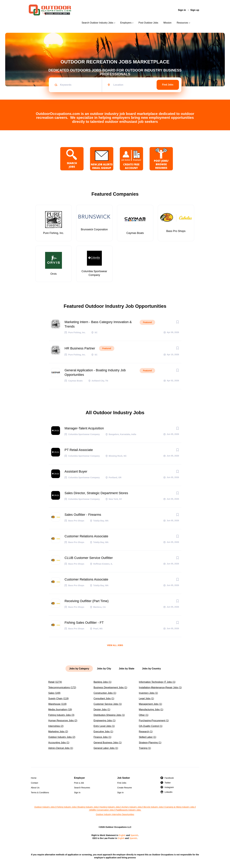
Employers (126, 23)
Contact (35, 783)
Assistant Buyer (76, 471)
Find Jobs (168, 85)
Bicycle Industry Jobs (153, 807)
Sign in (182, 10)
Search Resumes (82, 788)
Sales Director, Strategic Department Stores (96, 493)
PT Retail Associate (79, 450)
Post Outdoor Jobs (148, 23)
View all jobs (115, 645)
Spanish (134, 835)
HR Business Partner (80, 348)
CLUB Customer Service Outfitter (89, 558)
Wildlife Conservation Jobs (102, 810)
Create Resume (125, 788)
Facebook (169, 778)
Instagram (169, 787)
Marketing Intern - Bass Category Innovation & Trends (98, 324)
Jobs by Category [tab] (79, 669)
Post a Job (79, 783)
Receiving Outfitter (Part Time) (87, 601)
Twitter (168, 783)
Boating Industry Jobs (88, 807)
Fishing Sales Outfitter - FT (84, 623)
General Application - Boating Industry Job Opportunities (95, 372)
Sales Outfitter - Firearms (83, 515)
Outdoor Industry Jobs (45, 807)
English (122, 835)
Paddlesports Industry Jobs (128, 810)
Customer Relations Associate (86, 536)
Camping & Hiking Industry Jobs (180, 807)
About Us (35, 788)
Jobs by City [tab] (104, 669)
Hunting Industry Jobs (110, 807)
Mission (167, 23)
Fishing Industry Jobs (66, 807)
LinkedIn (169, 792)
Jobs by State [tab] (127, 669)
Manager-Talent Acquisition (84, 428)
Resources (182, 23)
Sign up (195, 10)
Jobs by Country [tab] (151, 669)
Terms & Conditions (40, 793)
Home (34, 778)
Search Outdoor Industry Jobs (97, 23)
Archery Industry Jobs (132, 807)
